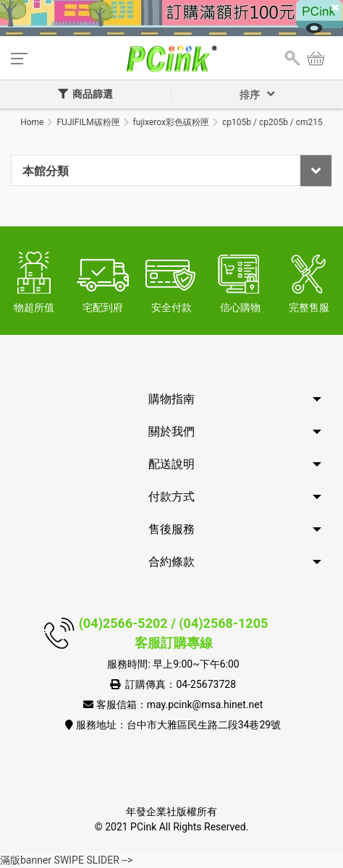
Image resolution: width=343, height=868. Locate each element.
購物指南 (171, 399)
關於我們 (171, 431)
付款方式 (171, 497)
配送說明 (171, 464)
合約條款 (171, 562)
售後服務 (171, 529)
